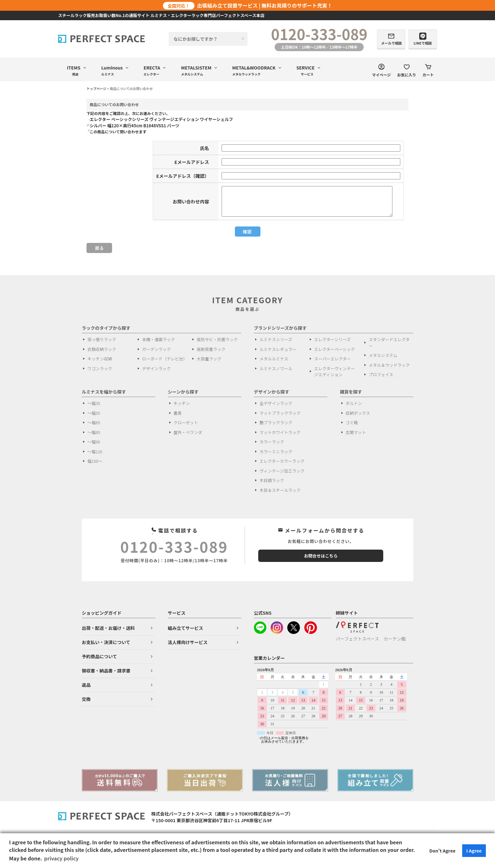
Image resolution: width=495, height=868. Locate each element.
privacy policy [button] (61, 858)
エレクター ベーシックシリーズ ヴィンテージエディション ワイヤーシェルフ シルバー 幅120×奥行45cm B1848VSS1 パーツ (161, 122)
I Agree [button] (474, 850)
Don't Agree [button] (442, 850)
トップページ (96, 89)
